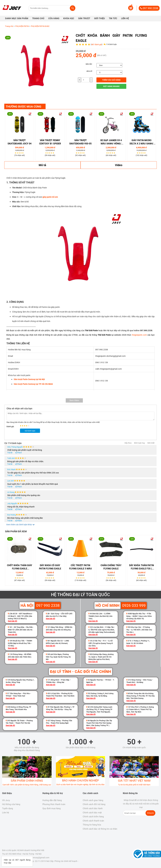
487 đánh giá (96, 44)
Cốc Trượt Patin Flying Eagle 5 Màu (80, 567)
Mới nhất (151, 443)
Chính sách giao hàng (93, 800)
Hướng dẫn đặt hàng (52, 800)
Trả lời (10, 453)
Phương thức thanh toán (54, 804)
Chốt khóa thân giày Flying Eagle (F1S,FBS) (20, 567)
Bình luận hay (139, 443)
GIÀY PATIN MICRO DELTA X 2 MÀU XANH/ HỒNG (141, 142)
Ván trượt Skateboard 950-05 (80, 142)
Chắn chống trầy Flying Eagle (111, 567)
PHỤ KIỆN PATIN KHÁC (40, 26)
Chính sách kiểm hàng (93, 817)
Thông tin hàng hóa (92, 825)
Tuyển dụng (7, 808)
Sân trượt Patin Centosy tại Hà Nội (29, 379)
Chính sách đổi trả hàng (94, 804)
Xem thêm (74, 400)
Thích (19, 453)
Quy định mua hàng (51, 808)
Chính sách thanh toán (93, 821)
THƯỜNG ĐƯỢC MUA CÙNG (23, 107)
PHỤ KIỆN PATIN (22, 26)
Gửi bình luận (30, 431)
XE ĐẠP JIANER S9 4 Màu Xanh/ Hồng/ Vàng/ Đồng (111, 142)
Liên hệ (6, 813)
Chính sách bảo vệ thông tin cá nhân (100, 829)
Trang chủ (9, 26)
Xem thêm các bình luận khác (20, 525)
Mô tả (42, 165)
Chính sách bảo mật (92, 813)
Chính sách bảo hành (93, 808)
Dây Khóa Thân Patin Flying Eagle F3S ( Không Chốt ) (141, 567)
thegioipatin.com (139, 335)
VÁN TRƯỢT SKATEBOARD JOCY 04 (19, 142)
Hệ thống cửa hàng (11, 804)
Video (119, 165)
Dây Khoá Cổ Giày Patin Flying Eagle (50, 567)
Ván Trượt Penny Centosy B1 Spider (50, 142)
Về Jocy (6, 800)
